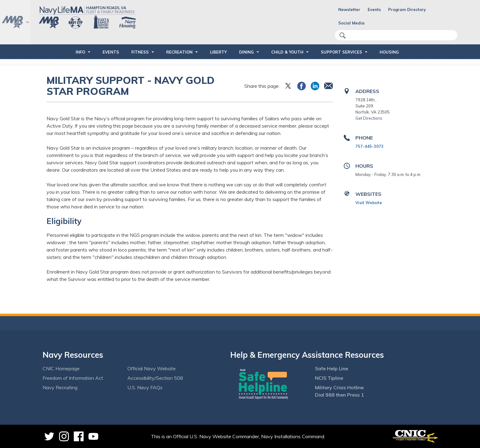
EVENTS (111, 52)
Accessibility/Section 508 (155, 378)
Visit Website (369, 203)
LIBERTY (218, 52)
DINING (246, 52)
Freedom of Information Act (73, 378)
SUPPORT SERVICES (341, 52)
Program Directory (407, 9)
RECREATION (179, 52)
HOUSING (389, 52)
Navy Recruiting (60, 387)
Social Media (351, 23)
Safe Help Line (332, 368)
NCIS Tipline (329, 378)
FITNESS (140, 52)
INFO (80, 52)
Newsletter (349, 9)
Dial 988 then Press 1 (339, 395)
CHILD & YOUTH (287, 52)
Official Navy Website (152, 368)
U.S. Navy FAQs (145, 387)
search (343, 35)
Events (374, 9)
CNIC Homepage (61, 368)
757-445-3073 (369, 146)
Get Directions (369, 118)
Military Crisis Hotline (339, 387)
